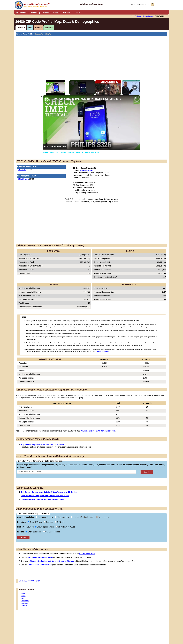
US (133, 16)
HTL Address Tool (87, 554)
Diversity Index (62, 517)
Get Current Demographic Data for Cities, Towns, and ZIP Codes (49, 492)
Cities (56, 13)
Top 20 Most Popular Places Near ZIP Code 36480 (42, 444)
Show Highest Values (45, 527)
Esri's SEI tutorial (103, 352)
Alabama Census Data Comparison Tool (98, 431)
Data (23, 593)
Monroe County (148, 16)
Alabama (34, 13)
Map (30, 28)
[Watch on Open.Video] (55, 147)
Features (78, 13)
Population (29, 517)
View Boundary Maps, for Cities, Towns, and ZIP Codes (45, 496)
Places (38, 28)
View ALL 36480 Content (29, 581)
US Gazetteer (21, 13)
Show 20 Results (34, 532)
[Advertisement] (70, 55)
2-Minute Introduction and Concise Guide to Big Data (51, 561)
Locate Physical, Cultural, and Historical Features (42, 499)
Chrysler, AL (39, 34)
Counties (45, 13)
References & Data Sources (40, 565)
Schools (49, 28)
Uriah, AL (48, 34)
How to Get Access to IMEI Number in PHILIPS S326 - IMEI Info (86, 99)
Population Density (44, 517)
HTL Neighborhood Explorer (41, 557)
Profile (20, 28)
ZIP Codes (66, 13)
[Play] (108, 87)
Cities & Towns (35, 522)
